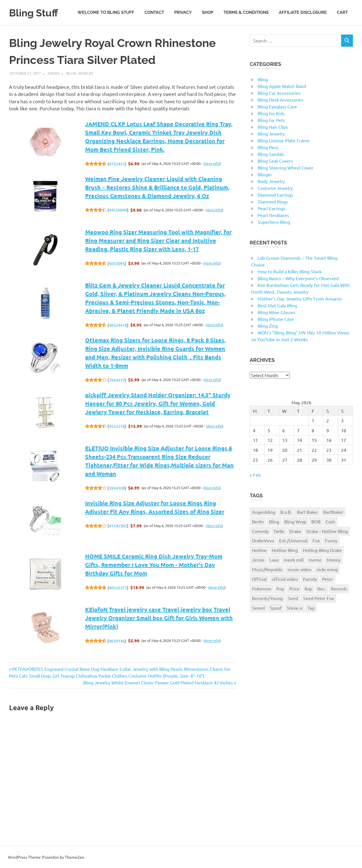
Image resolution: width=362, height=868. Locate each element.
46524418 (118, 325)
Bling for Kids (271, 113)
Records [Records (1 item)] (339, 588)
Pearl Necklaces (273, 215)
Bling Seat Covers (275, 161)
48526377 (118, 587)
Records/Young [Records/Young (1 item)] (267, 598)
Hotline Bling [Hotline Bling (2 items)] (285, 550)
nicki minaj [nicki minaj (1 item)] (327, 569)
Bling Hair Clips (273, 127)
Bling (263, 79)
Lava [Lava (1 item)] (274, 560)
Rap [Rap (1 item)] (308, 588)
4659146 (117, 641)
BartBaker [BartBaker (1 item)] (333, 512)
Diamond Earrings (275, 195)
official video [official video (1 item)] (285, 579)
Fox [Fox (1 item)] (316, 540)
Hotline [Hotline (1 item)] (259, 550)
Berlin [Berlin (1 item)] (258, 521)
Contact (154, 12)
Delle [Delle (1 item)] (279, 531)
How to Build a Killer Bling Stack (290, 271)
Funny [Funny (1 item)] (331, 540)
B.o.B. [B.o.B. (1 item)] (286, 512)
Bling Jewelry (80, 73)
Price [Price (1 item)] (294, 588)
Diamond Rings (273, 201)
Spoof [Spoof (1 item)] (276, 608)
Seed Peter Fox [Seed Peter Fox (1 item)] (319, 598)
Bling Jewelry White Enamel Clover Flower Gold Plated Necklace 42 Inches (158, 682)
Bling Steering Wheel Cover (285, 167)
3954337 (117, 380)
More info (211, 163)
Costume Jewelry (275, 188)
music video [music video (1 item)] (299, 569)
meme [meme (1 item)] (315, 560)
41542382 (118, 526)
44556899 (118, 210)
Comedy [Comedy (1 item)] (260, 531)
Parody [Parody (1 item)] (310, 579)
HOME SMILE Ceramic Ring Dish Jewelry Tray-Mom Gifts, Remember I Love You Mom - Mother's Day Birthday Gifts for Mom (154, 565)
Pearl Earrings (271, 208)
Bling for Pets (271, 120)
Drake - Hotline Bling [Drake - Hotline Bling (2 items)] (327, 531)
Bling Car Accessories (279, 93)
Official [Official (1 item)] (259, 579)
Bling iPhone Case (276, 319)
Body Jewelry (271, 181)
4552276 (117, 426)
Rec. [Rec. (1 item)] (322, 588)
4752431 (117, 164)
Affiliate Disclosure (303, 12)
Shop (208, 12)
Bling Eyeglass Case (277, 106)
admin (53, 73)
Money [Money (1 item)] (334, 560)
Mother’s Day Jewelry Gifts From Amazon (300, 298)
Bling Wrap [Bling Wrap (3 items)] (295, 521)
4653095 (117, 263)
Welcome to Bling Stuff (106, 12)
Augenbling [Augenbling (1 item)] (264, 512)
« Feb (255, 475)
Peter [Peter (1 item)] (328, 579)
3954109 (117, 488)
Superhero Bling (274, 222)
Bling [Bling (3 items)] (274, 521)
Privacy (183, 12)
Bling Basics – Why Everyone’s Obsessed (298, 278)
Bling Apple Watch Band (282, 86)
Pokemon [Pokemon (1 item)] (262, 588)
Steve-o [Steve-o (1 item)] (295, 608)
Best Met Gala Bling (277, 305)
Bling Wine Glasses (277, 312)
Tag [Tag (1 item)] (311, 608)
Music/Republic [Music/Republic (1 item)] (267, 569)
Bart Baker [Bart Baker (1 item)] (308, 512)
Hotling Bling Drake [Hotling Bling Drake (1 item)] (322, 550)
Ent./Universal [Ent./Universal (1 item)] (293, 540)
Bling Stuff (36, 13)
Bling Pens (268, 147)
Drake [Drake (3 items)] (295, 531)
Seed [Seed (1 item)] (293, 598)
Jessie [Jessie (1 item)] (258, 560)
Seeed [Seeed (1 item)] (258, 608)
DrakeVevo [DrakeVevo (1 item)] (263, 540)
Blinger (265, 174)
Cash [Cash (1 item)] (330, 521)
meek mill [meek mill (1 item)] (294, 560)
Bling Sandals (271, 154)
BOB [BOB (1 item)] (316, 521)
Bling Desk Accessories (281, 100)
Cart (342, 12)
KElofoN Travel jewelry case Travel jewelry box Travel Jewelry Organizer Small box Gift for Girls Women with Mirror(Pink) (159, 618)
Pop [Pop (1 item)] (280, 588)
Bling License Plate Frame (284, 140)
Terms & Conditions (246, 12)
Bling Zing (268, 326)
